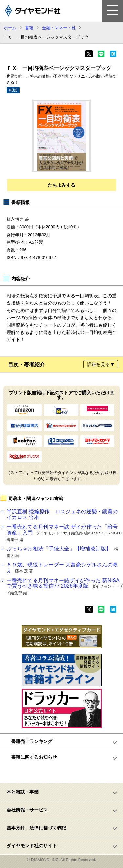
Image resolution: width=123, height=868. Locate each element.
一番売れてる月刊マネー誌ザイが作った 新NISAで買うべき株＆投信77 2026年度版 (65, 586)
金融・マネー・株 (59, 28)
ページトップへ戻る (65, 774)
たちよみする (61, 185)
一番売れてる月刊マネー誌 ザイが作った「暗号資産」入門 (64, 533)
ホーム (10, 28)
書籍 (29, 28)
